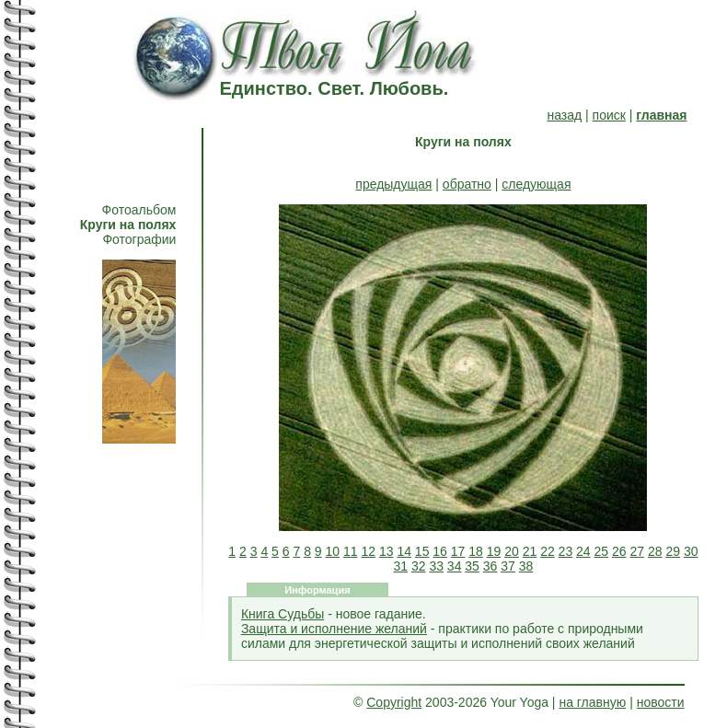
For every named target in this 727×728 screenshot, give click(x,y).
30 (691, 551)
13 (387, 551)
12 (368, 551)
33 (436, 566)
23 (566, 551)
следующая (536, 184)
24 (583, 551)
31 (400, 566)
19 (494, 551)
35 (472, 566)
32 (419, 566)
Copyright (394, 702)
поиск (609, 115)
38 (526, 566)
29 (673, 551)
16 (440, 551)
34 (455, 566)
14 (404, 551)
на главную (592, 702)
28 (655, 551)
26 (619, 551)
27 (637, 551)
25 (602, 551)
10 (333, 551)
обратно (467, 184)
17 (458, 551)
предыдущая (393, 184)
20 (512, 551)
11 (351, 551)
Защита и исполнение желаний (334, 629)
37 (508, 566)
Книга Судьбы (283, 614)
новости (661, 702)
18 (476, 551)
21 (530, 551)
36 (490, 566)
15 (422, 551)
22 (548, 551)
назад (564, 115)
